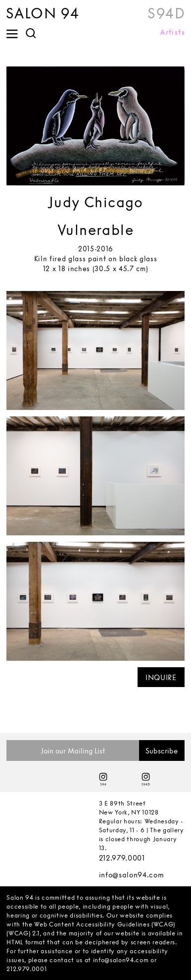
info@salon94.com (132, 875)
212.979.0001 (122, 858)
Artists (173, 32)
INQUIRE (161, 677)
